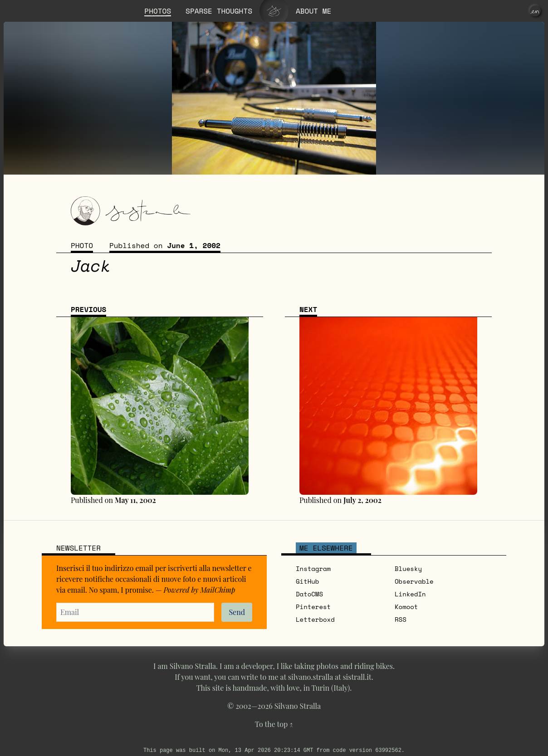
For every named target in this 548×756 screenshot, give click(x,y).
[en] (535, 11)
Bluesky (408, 568)
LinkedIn (410, 594)
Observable (414, 581)
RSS (401, 619)
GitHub (307, 581)
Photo (82, 245)
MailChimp (218, 590)
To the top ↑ (274, 724)
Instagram (313, 568)
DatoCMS (309, 594)
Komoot (406, 607)
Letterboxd (315, 619)
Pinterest (313, 607)
